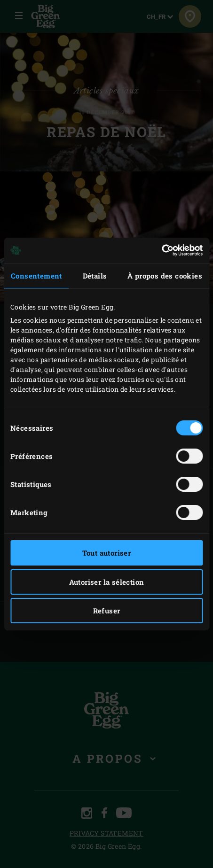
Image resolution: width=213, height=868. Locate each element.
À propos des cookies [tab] (165, 276)
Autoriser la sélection (107, 582)
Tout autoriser (107, 553)
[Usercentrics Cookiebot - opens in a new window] (162, 250)
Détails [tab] (95, 276)
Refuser (107, 611)
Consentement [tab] (36, 276)
